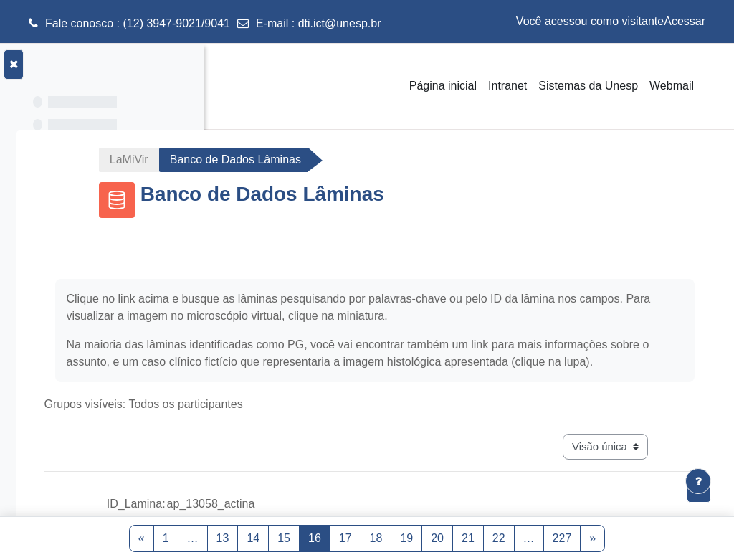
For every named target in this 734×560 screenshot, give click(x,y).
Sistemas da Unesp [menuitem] (588, 86)
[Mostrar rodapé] (698, 481)
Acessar (685, 21)
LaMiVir (267, 160)
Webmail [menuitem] (672, 86)
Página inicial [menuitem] (443, 86)
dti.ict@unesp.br (340, 23)
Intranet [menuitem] (507, 86)
